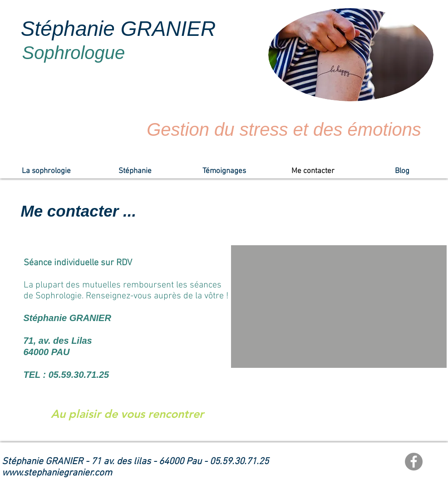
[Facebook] (414, 462)
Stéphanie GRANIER (118, 29)
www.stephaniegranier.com (57, 473)
